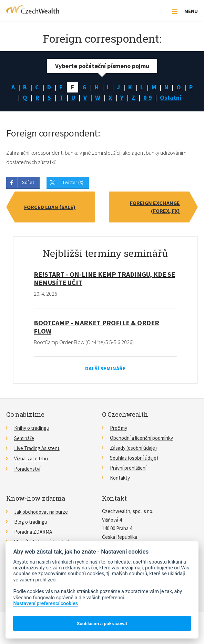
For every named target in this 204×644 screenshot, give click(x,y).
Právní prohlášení (128, 468)
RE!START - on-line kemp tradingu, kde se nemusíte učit (104, 279)
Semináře (24, 438)
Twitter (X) (73, 183)
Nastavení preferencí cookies (45, 604)
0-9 (148, 97)
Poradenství (27, 468)
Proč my (119, 428)
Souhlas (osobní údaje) (134, 458)
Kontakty (120, 478)
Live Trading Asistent (37, 448)
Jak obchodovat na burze (41, 512)
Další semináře (105, 368)
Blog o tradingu (31, 522)
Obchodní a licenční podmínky (141, 438)
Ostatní (171, 97)
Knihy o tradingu (32, 428)
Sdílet (28, 183)
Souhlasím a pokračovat (102, 623)
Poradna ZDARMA (33, 532)
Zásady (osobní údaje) (133, 448)
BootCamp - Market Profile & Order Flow (96, 327)
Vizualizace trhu (31, 458)
